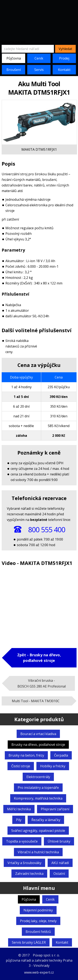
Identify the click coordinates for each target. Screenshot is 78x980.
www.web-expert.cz (39, 972)
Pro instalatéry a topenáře (38, 788)
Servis (39, 70)
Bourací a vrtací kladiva (38, 734)
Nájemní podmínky (38, 910)
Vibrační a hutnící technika (38, 852)
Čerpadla (61, 755)
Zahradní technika (29, 874)
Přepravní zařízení (55, 809)
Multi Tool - (36, 701)
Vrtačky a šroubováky (24, 863)
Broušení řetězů (38, 932)
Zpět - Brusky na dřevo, (39, 658)
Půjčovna (14, 58)
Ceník (39, 58)
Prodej (64, 58)
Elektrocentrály (38, 777)
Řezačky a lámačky (46, 820)
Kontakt (64, 70)
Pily (19, 820)
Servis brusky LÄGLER (29, 942)
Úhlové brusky (59, 841)
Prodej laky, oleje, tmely (38, 921)
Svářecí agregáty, (38, 831)
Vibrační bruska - (42, 683)
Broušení (14, 70)
